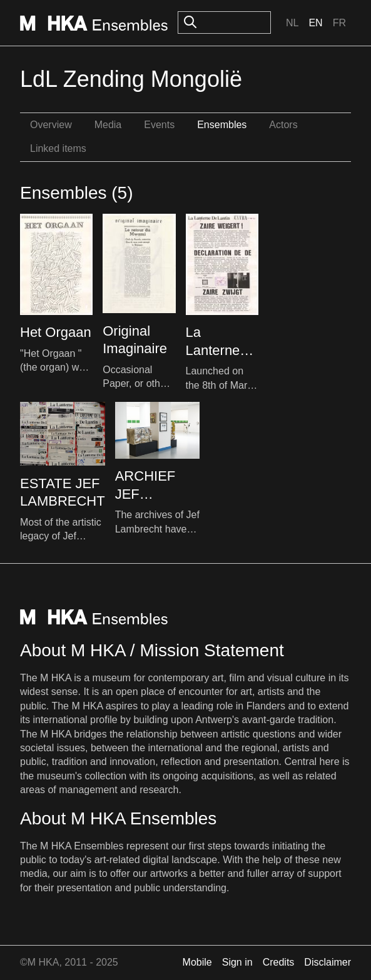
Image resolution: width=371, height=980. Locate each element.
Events (159, 125)
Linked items (58, 148)
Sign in (237, 962)
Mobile (197, 962)
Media (108, 125)
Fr (339, 23)
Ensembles (222, 125)
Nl (292, 23)
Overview (51, 125)
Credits (279, 962)
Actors (283, 125)
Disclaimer (328, 962)
